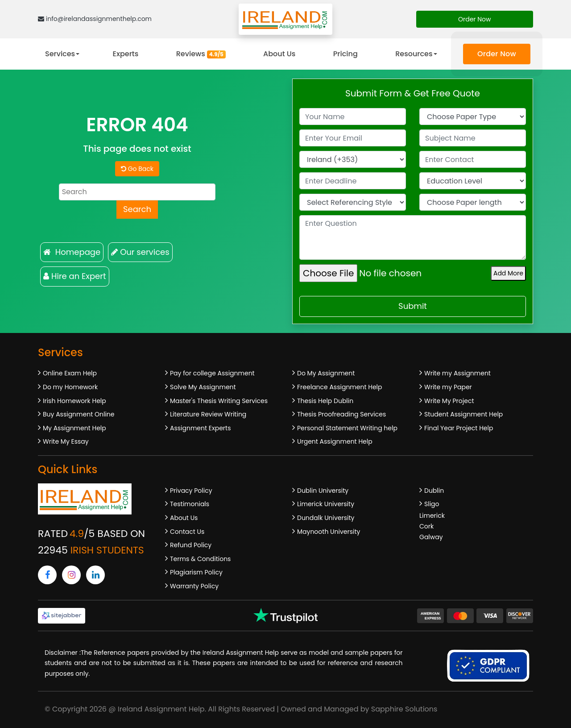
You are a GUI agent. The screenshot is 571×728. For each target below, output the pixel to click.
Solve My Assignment (203, 387)
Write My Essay (66, 441)
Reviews (201, 54)
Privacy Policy (191, 491)
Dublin (434, 491)
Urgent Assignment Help (335, 441)
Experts (126, 54)
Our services (140, 252)
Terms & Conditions (200, 559)
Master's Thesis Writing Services (219, 401)
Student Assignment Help (463, 414)
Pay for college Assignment (212, 373)
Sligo (432, 504)
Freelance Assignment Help (340, 387)
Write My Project (449, 401)
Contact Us (187, 532)
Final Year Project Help (459, 428)
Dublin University (323, 491)
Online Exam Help (70, 373)
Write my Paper (448, 387)
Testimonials (190, 504)
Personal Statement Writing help (347, 428)
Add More (508, 273)
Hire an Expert (75, 276)
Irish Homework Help (74, 401)
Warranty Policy (194, 586)
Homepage (72, 252)
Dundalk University (326, 518)
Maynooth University (329, 532)
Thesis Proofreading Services (341, 414)
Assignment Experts (200, 428)
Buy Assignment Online (79, 414)
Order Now (475, 19)
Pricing (345, 54)
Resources (414, 54)
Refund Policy (191, 545)
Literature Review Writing (208, 414)
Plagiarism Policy (196, 572)
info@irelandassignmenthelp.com (95, 19)
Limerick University (326, 504)
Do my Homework (70, 387)
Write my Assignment (457, 373)
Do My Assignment (326, 373)
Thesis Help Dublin (325, 401)
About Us (279, 54)
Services (60, 54)
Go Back (137, 169)
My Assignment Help (74, 428)
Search (137, 209)
